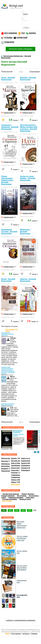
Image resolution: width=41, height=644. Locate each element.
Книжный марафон (16, 497)
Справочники (16, 477)
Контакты (26, 634)
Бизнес (14, 458)
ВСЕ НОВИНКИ (11, 33)
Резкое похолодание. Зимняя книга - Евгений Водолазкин (8, 180)
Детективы (5, 466)
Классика (15, 470)
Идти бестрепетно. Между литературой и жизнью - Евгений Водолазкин (29, 128)
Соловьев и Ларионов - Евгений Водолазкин (10, 127)
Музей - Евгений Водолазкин (8, 280)
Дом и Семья (16, 463)
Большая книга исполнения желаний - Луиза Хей (8, 334)
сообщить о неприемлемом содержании (20, 620)
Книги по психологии (29, 458)
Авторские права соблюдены (20, 49)
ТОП (23, 33)
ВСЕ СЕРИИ (7, 501)
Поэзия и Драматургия (30, 468)
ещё (35, 510)
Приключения (7, 471)
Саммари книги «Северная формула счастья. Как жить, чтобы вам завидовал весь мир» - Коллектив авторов (8, 370)
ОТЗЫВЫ (8, 38)
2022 (30, 510)
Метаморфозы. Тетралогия (18, 431)
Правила (34, 634)
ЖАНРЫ (33, 33)
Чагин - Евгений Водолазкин (8, 79)
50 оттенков (22, 496)
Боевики (5, 469)
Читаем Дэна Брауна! (11, 494)
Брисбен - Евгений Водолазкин (28, 79)
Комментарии (8, 113)
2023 (23, 510)
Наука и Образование (29, 463)
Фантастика (6, 458)
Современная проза (19, 475)
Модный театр (25, 499)
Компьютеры (26, 461)
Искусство (15, 468)
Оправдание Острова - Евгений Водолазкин (9, 232)
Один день (30, 497)
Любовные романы (9, 464)
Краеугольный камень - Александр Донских (8, 404)
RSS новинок (16, 634)
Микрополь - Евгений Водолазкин (25, 232)
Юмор (14, 482)
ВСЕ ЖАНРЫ (16, 484)
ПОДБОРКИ (9, 42)
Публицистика (27, 470)
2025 (10, 510)
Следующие (35, 72)
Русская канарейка (10, 499)
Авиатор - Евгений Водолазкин (28, 280)
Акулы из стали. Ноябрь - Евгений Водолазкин (28, 178)
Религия (14, 473)
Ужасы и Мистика (18, 480)
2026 (4, 510)
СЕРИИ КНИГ (22, 38)
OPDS (7, 634)
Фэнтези (4, 461)
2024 (17, 510)
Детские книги (17, 461)
